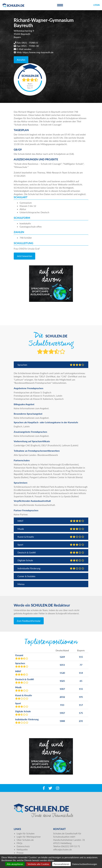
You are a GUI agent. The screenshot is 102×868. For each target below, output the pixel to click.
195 (81, 697)
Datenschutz (23, 846)
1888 (62, 721)
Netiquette (22, 849)
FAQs (20, 843)
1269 (62, 657)
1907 (62, 713)
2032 (62, 697)
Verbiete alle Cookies (38, 864)
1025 (62, 681)
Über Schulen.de (25, 840)
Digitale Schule (51, 560)
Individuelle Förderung (51, 568)
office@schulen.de (62, 849)
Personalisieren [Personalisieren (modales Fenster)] (61, 864)
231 (81, 721)
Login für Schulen (26, 833)
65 (81, 681)
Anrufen (21, 60)
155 (81, 689)
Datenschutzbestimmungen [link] (85, 864)
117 (81, 705)
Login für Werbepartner (29, 837)
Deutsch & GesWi (51, 552)
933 (62, 705)
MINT (51, 521)
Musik (51, 529)
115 (81, 657)
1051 (62, 665)
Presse (20, 853)
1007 (62, 689)
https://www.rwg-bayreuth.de (38, 52)
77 (81, 665)
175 (81, 713)
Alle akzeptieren (15, 864)
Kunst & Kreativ (51, 537)
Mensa (21, 584)
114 (81, 673)
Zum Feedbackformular (29, 621)
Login (97, 5)
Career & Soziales (26, 576)
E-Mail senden (24, 49)
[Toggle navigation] (60, 5)
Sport (51, 545)
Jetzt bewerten (24, 256)
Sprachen (51, 365)
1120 (62, 673)
